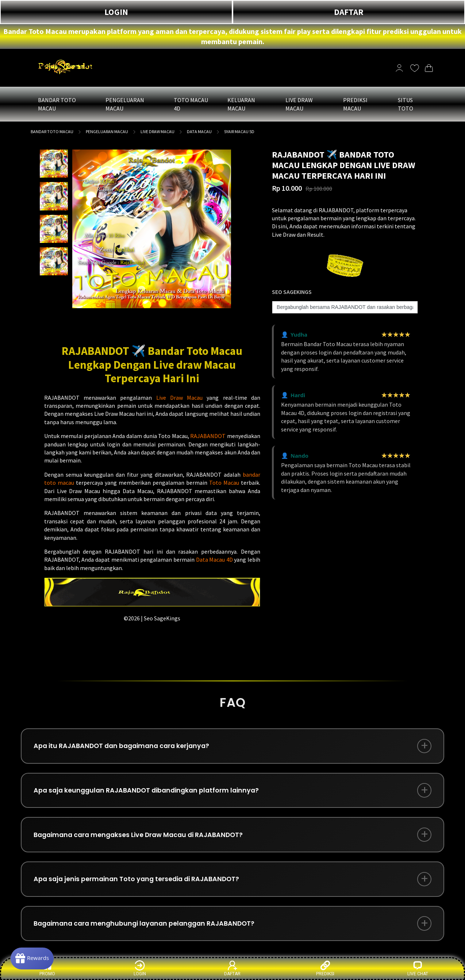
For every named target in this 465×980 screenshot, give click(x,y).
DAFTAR (349, 12)
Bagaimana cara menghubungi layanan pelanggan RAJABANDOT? (149, 929)
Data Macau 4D (214, 559)
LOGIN (116, 12)
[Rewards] (34, 958)
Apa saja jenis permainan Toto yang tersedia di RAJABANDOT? (140, 884)
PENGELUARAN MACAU (107, 131)
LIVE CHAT (418, 968)
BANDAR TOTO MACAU (52, 131)
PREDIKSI (325, 968)
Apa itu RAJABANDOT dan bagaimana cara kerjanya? (125, 747)
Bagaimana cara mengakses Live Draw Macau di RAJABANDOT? (143, 838)
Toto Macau (224, 483)
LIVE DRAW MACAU (157, 131)
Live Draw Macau (180, 398)
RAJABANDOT (208, 436)
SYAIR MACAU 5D (239, 131)
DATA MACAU (199, 131)
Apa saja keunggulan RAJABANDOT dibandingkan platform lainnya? (151, 792)
